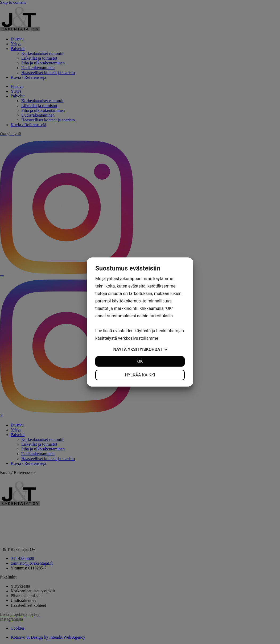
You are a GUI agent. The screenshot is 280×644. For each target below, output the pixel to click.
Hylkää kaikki (140, 375)
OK (140, 361)
